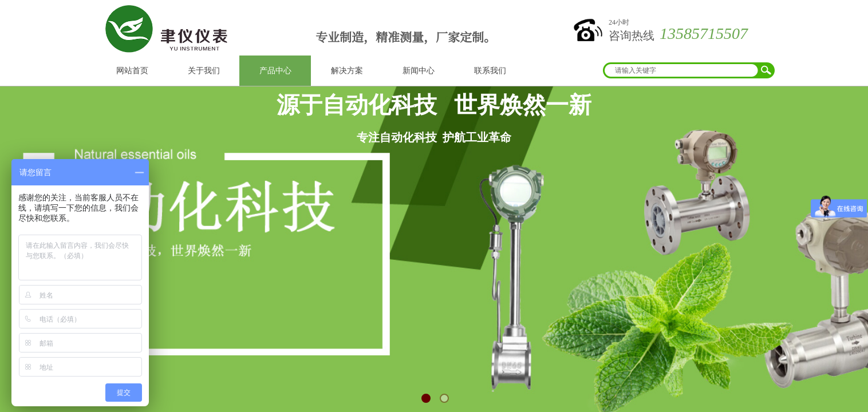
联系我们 (490, 71)
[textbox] (681, 70)
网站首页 (132, 71)
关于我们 (204, 71)
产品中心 (275, 71)
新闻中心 (419, 71)
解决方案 (347, 71)
